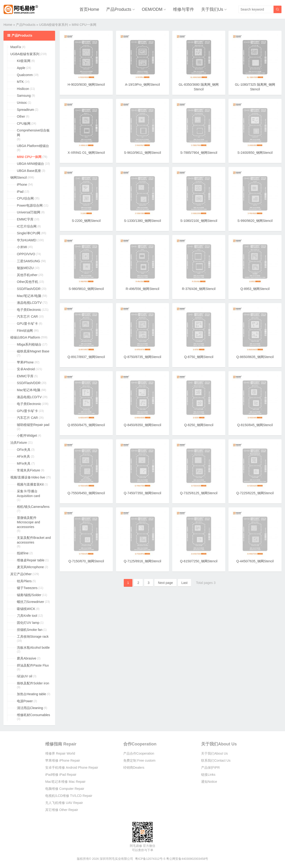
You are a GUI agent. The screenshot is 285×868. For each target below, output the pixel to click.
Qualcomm (25, 75)
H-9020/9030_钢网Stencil (86, 85)
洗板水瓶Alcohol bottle (33, 648)
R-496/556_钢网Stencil (142, 289)
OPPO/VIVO (26, 254)
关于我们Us (212, 9)
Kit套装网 (24, 61)
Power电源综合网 (30, 205)
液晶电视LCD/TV (29, 303)
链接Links (208, 775)
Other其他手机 (28, 282)
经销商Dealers (134, 768)
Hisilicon (23, 89)
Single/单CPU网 (29, 233)
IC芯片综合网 (27, 226)
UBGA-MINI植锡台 (30, 164)
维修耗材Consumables (34, 715)
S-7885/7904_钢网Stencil (199, 153)
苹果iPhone (25, 362)
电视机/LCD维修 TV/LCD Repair (69, 796)
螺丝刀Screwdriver (30, 602)
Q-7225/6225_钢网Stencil (255, 493)
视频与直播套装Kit (30, 484)
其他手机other (27, 275)
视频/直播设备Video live (28, 477)
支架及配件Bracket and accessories (34, 540)
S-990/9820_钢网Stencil (255, 221)
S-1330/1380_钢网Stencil (142, 221)
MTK (20, 82)
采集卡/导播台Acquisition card (28, 494)
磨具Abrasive (26, 658)
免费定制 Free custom (139, 760)
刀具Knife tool (27, 616)
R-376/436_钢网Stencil (199, 289)
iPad (20, 192)
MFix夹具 (24, 463)
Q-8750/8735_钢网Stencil (142, 357)
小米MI (22, 247)
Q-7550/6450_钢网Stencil (86, 493)
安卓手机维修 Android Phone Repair (72, 768)
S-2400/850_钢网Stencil (255, 153)
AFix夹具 (23, 456)
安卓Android (26, 369)
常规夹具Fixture (28, 470)
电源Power (25, 701)
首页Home (89, 9)
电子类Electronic (29, 310)
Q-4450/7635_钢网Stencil (255, 561)
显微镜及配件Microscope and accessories (28, 522)
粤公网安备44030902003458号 (187, 859)
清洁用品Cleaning (30, 708)
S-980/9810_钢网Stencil (86, 289)
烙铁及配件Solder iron (33, 683)
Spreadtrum (25, 110)
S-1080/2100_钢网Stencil (199, 221)
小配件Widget (27, 436)
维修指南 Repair (61, 744)
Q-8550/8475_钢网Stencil (86, 425)
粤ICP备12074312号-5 (150, 859)
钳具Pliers (24, 581)
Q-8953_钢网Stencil (255, 289)
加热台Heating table (32, 694)
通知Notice (209, 782)
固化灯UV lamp (28, 623)
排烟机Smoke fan (30, 630)
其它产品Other (21, 574)
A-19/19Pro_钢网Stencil (143, 85)
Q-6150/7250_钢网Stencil (199, 561)
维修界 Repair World (60, 753)
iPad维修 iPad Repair (61, 775)
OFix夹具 (24, 450)
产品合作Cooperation (139, 753)
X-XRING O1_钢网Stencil (86, 153)
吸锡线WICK (26, 609)
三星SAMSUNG (28, 261)
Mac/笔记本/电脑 (29, 296)
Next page (165, 583)
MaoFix (16, 47)
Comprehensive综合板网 (33, 133)
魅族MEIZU (25, 268)
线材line (23, 553)
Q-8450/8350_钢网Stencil (142, 425)
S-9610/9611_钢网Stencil (142, 153)
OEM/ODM (152, 9)
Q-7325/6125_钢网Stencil (199, 493)
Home (8, 25)
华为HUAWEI (27, 240)
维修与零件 (184, 9)
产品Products (119, 9)
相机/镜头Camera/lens (33, 507)
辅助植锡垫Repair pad (33, 425)
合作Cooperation (140, 744)
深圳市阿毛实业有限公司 (116, 859)
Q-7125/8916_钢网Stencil (142, 561)
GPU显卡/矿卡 (27, 324)
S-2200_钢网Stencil (86, 221)
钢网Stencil (19, 177)
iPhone (22, 185)
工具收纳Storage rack (33, 637)
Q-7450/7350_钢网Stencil (142, 493)
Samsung (24, 96)
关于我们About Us (219, 744)
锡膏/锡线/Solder (29, 595)
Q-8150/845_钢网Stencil (255, 425)
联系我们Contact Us (216, 760)
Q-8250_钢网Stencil (199, 425)
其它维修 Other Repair (62, 810)
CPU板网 (24, 123)
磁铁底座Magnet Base (33, 351)
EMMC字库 (25, 219)
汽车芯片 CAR (27, 316)
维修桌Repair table (31, 560)
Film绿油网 (25, 331)
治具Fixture (19, 443)
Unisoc (22, 103)
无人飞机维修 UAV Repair (64, 803)
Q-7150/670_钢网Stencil (86, 561)
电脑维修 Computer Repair (65, 789)
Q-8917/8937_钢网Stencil (86, 357)
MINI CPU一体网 (29, 157)
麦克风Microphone (30, 567)
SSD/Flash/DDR (29, 289)
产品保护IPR (210, 768)
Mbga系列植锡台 (29, 344)
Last (184, 583)
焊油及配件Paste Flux (33, 665)
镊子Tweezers (27, 588)
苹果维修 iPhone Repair (63, 760)
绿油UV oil (24, 676)
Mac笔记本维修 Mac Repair (65, 782)
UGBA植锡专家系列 (54, 25)
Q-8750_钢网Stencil (199, 357)
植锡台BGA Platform (25, 337)
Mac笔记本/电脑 (29, 390)
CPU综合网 (25, 198)
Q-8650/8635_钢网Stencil (255, 357)
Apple (21, 68)
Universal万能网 (29, 212)
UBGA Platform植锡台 (33, 146)
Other (21, 116)
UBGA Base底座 (29, 171)
